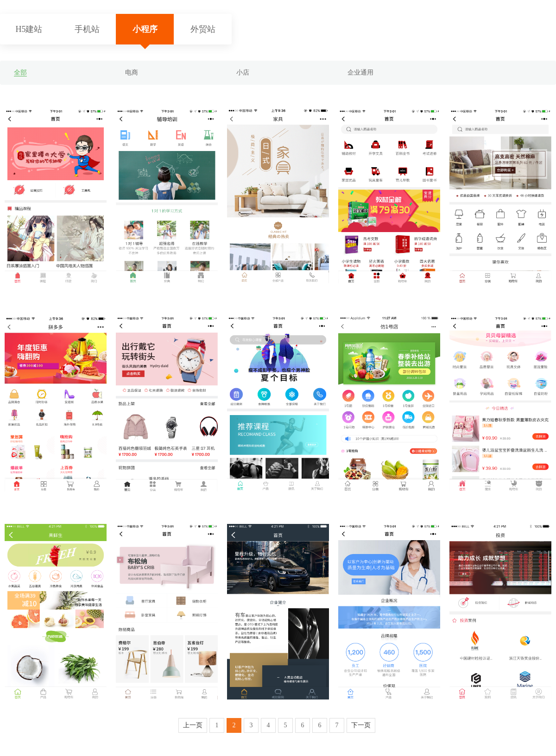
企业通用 (360, 72)
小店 (243, 72)
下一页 (361, 725)
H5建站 (29, 29)
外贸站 (203, 29)
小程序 (145, 29)
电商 (132, 72)
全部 (20, 72)
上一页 (193, 725)
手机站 (87, 29)
